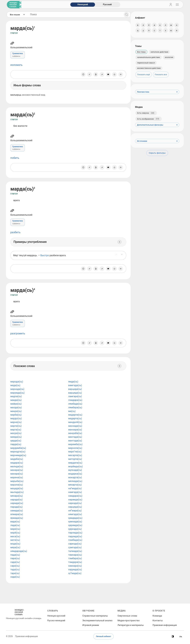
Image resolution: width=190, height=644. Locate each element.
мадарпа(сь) (75, 415)
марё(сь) (15, 533)
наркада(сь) (74, 503)
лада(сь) (15, 525)
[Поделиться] (100, 74)
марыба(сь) (17, 481)
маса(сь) (15, 536)
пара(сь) (15, 558)
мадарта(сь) (74, 418)
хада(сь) (15, 577)
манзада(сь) (74, 426)
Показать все (161, 74)
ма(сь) (71, 411)
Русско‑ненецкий (56, 621)
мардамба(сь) (18, 448)
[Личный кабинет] (171, 5)
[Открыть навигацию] (177, 5)
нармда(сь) (17, 503)
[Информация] (118, 242)
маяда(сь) (16, 437)
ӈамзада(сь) (74, 522)
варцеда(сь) (74, 389)
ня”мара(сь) (74, 511)
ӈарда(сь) (16, 441)
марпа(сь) (16, 426)
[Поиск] (125, 15)
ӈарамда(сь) (75, 525)
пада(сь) (15, 555)
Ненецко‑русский (56, 616)
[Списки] (119, 74)
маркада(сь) (17, 389)
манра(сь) (16, 411)
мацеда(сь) (17, 488)
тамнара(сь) (74, 555)
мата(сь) (15, 540)
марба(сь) (16, 415)
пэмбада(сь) (75, 540)
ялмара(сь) (17, 514)
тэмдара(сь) (74, 562)
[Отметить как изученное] (88, 74)
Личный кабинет (103, 636)
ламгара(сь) (74, 396)
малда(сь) (16, 407)
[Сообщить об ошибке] (107, 74)
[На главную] (14, 5)
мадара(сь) (17, 463)
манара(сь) (17, 470)
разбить (15, 232)
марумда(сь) (17, 393)
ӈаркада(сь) (74, 529)
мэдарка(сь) (74, 474)
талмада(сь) (74, 551)
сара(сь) (15, 566)
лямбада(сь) (75, 404)
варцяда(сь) (74, 393)
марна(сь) (16, 422)
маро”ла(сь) (74, 452)
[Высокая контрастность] (181, 636)
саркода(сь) (74, 544)
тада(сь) (15, 570)
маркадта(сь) (18, 452)
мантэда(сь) (74, 441)
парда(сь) (16, 444)
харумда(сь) (74, 570)
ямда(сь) (73, 382)
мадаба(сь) (17, 459)
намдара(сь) (75, 496)
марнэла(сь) (74, 448)
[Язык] (17, 15)
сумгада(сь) (74, 547)
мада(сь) (15, 385)
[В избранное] (113, 74)
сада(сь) (15, 562)
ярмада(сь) (17, 518)
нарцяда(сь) (74, 507)
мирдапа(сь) (75, 463)
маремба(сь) (75, 444)
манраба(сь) (74, 433)
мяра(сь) (15, 547)
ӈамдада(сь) (75, 518)
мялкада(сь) (75, 481)
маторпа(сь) (74, 459)
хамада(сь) (17, 511)
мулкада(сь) (74, 470)
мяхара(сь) (17, 496)
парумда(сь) (74, 536)
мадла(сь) (16, 396)
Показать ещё (144, 74)
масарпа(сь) (74, 455)
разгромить (18, 333)
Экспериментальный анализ (97, 621)
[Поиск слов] (74, 15)
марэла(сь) (17, 485)
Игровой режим (91, 625)
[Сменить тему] (173, 636)
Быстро (45, 255)
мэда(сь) (15, 544)
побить (15, 158)
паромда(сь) (75, 533)
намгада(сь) (74, 492)
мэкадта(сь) (74, 477)
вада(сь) (15, 522)
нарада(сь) (16, 500)
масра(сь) (16, 433)
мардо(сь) (16, 418)
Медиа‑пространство (128, 621)
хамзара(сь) (74, 566)
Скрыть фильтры (157, 153)
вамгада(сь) (74, 385)
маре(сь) (15, 529)
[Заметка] (94, 74)
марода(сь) (17, 382)
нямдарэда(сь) (19, 551)
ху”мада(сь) (74, 573)
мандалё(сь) (75, 422)
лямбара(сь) (74, 407)
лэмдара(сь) (75, 400)
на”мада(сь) (74, 488)
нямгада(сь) (74, 514)
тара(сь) (15, 573)
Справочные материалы (95, 616)
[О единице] (82, 74)
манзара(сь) (74, 430)
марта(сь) (16, 430)
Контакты (158, 621)
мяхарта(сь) (74, 485)
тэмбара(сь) (74, 558)
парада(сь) (16, 507)
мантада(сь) (74, 437)
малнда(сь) (17, 466)
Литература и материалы (131, 625)
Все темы (141, 52)
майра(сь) (16, 404)
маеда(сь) (16, 400)
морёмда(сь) (75, 466)
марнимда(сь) (18, 455)
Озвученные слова (127, 616)
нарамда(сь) (75, 500)
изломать (16, 65)
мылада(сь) (17, 492)
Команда (157, 616)
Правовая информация (165, 625)
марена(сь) (17, 477)
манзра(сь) (17, 474)
